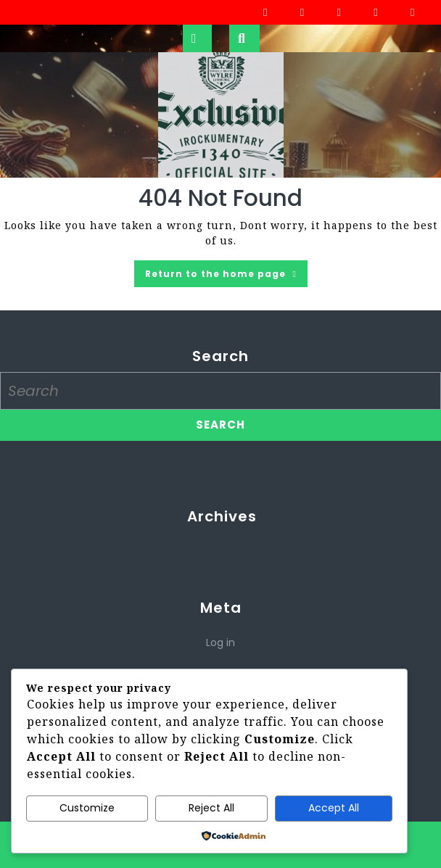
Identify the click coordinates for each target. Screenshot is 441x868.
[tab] (197, 38)
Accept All (334, 808)
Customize (87, 808)
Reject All (211, 808)
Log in (220, 642)
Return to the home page (226, 276)
